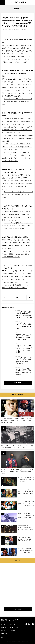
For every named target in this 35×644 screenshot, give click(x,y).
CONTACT (13, 624)
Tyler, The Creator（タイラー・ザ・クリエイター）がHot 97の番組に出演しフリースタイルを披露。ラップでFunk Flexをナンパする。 (17, 285)
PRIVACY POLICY (15, 627)
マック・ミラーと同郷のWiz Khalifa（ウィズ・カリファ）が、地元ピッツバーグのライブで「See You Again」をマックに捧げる (17, 226)
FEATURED (4, 634)
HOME (3, 624)
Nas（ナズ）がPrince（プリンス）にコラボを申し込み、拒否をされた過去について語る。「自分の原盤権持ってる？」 (17, 254)
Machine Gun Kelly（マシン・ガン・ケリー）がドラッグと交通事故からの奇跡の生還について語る (17, 102)
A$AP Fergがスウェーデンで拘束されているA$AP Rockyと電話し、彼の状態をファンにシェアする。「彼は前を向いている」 (17, 147)
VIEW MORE (18, 383)
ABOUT (3, 637)
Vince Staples (23, 29)
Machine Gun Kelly (12, 29)
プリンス (18, 29)
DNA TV (4, 627)
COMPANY (13, 631)
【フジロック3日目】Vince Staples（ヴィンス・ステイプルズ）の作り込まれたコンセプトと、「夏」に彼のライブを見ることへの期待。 (17, 59)
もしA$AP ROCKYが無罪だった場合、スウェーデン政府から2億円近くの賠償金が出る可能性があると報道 (17, 138)
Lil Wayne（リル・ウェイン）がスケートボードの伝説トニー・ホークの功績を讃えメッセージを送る (17, 195)
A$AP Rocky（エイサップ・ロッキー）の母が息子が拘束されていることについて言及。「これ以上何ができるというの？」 (17, 130)
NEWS (3, 631)
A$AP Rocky (5, 29)
